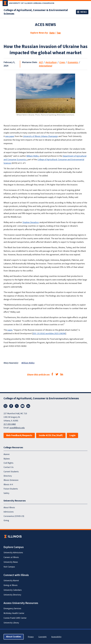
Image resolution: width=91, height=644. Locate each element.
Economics (73, 62)
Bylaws (7, 459)
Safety (6, 493)
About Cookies (14, 637)
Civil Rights (8, 463)
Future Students (11, 489)
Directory (8, 476)
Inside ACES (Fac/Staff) (51, 435)
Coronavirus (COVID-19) (14, 516)
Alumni (7, 454)
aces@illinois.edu (17, 428)
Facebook (11, 406)
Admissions (9, 512)
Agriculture (51, 62)
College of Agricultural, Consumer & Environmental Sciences (36, 12)
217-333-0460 (10, 424)
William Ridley (28, 363)
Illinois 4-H (8, 485)
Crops (62, 62)
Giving (6, 520)
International (46, 66)
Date (52, 33)
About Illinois (9, 508)
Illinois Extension (11, 480)
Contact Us (9, 467)
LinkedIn (28, 406)
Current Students (11, 472)
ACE (41, 62)
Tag (59, 33)
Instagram (5, 406)
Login (72, 435)
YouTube (23, 406)
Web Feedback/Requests (19, 435)
